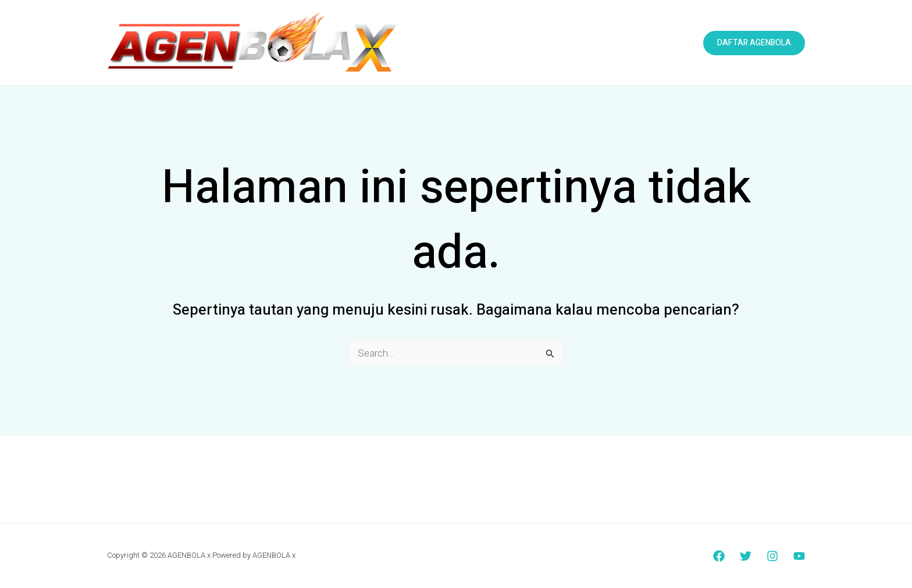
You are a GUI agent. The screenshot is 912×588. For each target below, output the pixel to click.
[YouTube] (799, 556)
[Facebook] (719, 556)
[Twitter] (746, 556)
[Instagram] (772, 556)
